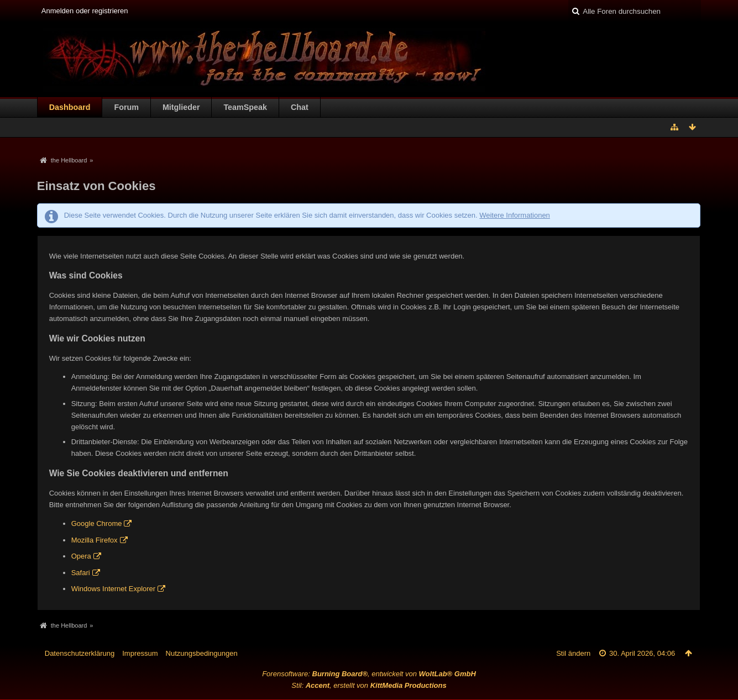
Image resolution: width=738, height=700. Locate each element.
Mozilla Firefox (95, 540)
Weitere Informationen (515, 215)
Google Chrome (97, 523)
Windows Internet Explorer (113, 589)
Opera (81, 556)
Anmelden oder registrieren (85, 11)
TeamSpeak (245, 107)
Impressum (140, 653)
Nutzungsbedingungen (202, 653)
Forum (126, 107)
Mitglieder (181, 107)
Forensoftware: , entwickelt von (369, 674)
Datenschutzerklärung (80, 653)
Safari (81, 573)
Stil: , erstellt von (369, 685)
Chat (300, 107)
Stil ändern (573, 653)
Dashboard (70, 107)
